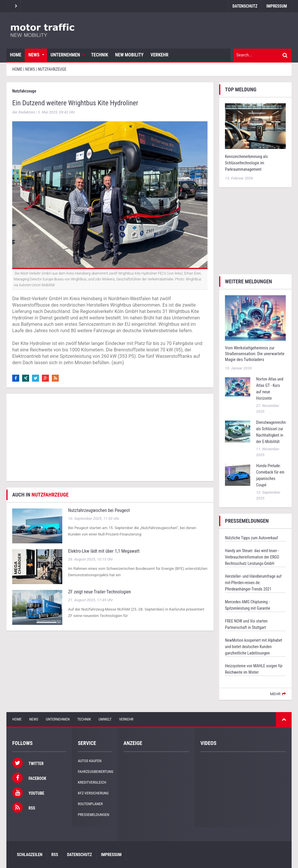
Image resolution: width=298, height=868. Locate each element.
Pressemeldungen (93, 815)
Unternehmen (65, 55)
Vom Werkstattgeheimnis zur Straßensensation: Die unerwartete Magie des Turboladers (255, 354)
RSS (55, 855)
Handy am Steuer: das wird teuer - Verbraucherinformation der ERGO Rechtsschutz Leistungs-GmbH (252, 557)
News (34, 55)
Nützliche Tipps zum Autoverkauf (251, 538)
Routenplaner (90, 804)
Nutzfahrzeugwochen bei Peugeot (99, 510)
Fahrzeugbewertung (95, 772)
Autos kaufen (89, 761)
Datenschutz (245, 6)
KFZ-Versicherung (93, 793)
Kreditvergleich (92, 782)
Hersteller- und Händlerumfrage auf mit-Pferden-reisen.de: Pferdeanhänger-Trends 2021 (253, 583)
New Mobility (130, 55)
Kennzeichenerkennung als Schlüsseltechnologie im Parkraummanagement (246, 163)
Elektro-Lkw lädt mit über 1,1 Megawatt (104, 551)
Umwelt (105, 719)
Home (16, 55)
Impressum (277, 6)
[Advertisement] (110, 437)
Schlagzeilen (30, 855)
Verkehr (159, 55)
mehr (275, 694)
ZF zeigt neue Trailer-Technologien (100, 592)
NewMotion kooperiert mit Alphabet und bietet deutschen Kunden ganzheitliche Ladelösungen (254, 647)
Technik (100, 55)
